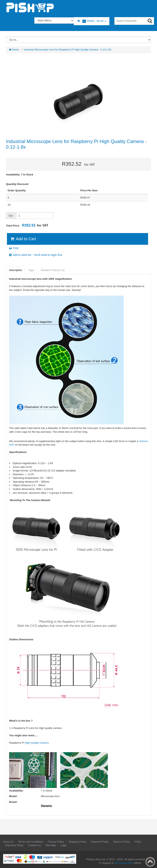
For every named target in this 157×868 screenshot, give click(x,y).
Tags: (31, 270)
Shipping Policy (77, 842)
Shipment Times (14, 845)
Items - (92, 21)
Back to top (150, 862)
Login (64, 845)
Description (16, 270)
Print (14, 248)
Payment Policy (100, 842)
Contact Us (34, 845)
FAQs (138, 842)
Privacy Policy (56, 842)
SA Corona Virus (124, 863)
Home (14, 50)
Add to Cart (23, 239)
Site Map (51, 845)
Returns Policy (122, 842)
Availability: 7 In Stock (20, 175)
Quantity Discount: (17, 184)
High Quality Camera (37, 743)
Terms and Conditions (31, 842)
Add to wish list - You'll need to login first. (36, 255)
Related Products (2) (53, 270)
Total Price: (27, 225)
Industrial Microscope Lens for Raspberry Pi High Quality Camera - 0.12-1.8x (68, 50)
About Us (8, 842)
